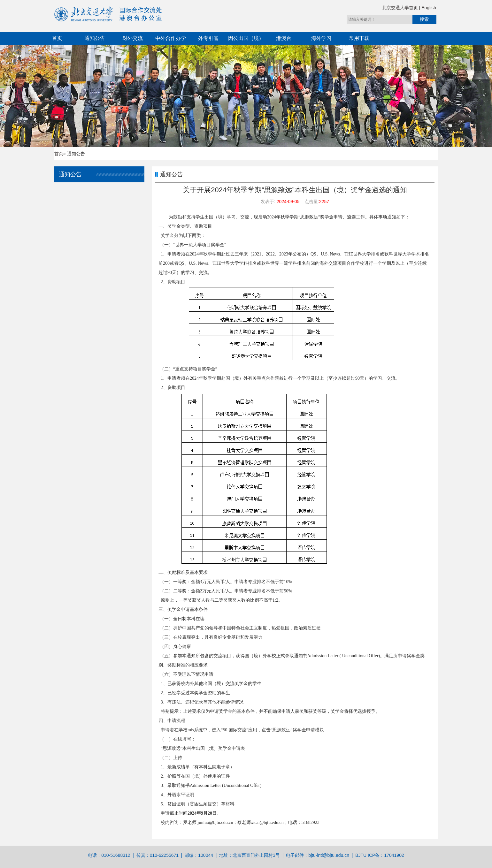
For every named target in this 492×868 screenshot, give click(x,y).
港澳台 (284, 38)
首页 (57, 38)
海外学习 (321, 38)
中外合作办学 (171, 38)
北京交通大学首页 (401, 8)
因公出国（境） (246, 38)
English (429, 8)
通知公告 (95, 38)
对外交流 (133, 38)
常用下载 (359, 38)
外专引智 (208, 38)
